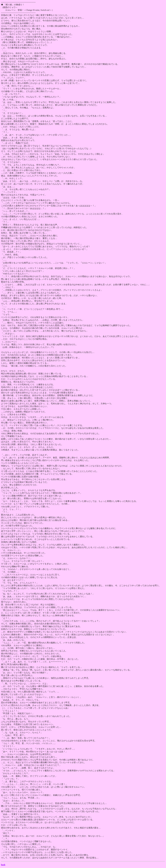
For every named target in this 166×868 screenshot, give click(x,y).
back (3, 865)
